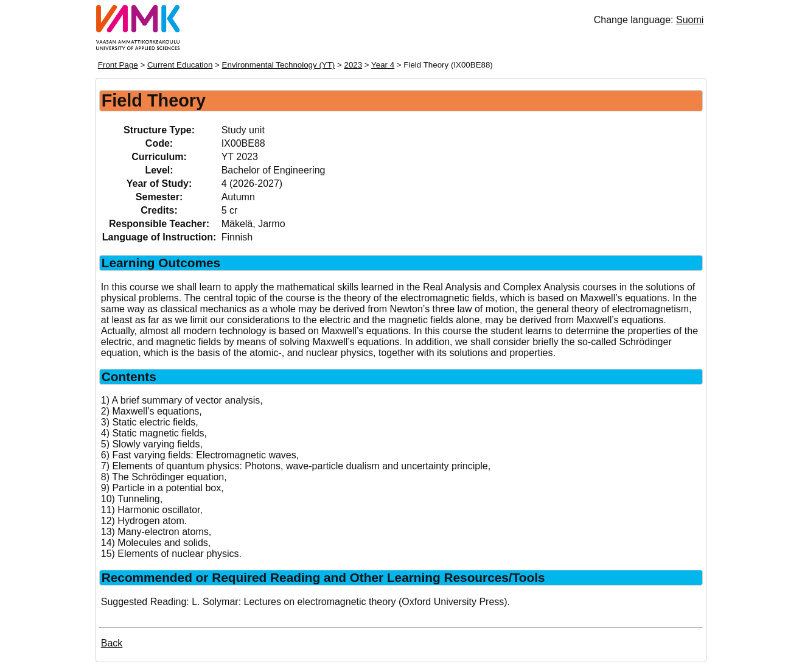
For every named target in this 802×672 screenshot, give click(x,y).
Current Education (180, 65)
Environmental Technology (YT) (279, 65)
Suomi (690, 20)
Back (112, 643)
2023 (354, 65)
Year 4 (383, 65)
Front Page (118, 65)
